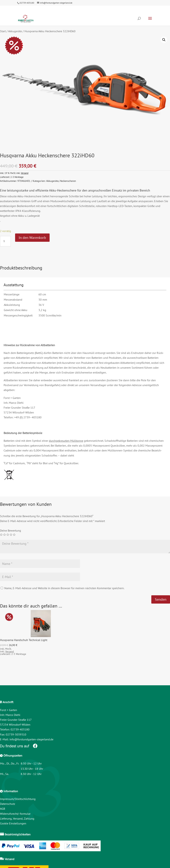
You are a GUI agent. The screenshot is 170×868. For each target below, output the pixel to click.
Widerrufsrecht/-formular (15, 814)
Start (3, 31)
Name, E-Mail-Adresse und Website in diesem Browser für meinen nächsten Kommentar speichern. (64, 588)
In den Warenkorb (32, 238)
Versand (25, 173)
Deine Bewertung (11, 530)
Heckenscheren (68, 181)
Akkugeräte (15, 31)
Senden (161, 599)
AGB (3, 809)
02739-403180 (27, 3)
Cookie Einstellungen (13, 823)
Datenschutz (8, 804)
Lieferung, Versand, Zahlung (17, 818)
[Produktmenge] (5, 241)
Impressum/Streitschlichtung (18, 799)
